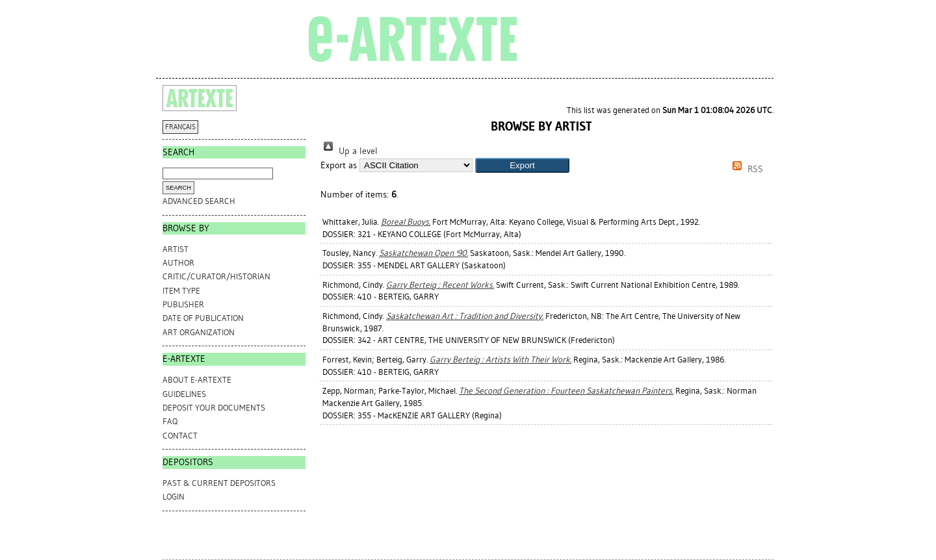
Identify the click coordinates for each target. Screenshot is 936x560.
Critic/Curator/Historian (216, 276)
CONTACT (180, 436)
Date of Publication (203, 318)
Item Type (181, 291)
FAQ (170, 421)
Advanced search (199, 201)
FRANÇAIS (180, 127)
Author (178, 263)
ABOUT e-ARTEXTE (197, 380)
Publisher (183, 304)
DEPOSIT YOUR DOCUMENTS (214, 408)
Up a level (349, 151)
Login (174, 497)
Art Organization (199, 332)
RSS (746, 169)
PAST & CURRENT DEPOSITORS (219, 483)
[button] (522, 165)
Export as (339, 165)
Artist (175, 249)
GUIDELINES (184, 394)
